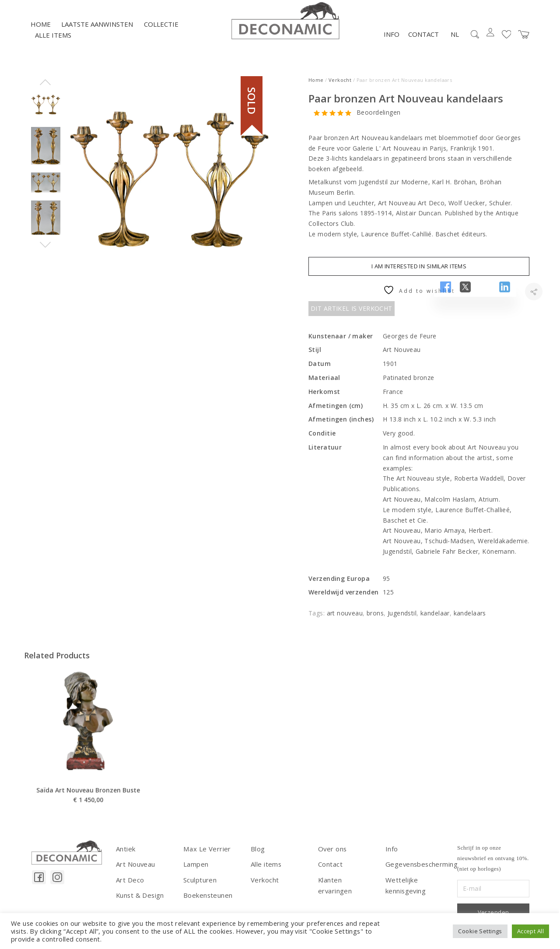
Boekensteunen (207, 900)
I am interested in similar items (419, 273)
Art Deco (129, 885)
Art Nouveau (135, 870)
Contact (423, 41)
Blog (258, 856)
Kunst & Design (139, 900)
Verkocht (340, 87)
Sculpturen (199, 885)
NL (455, 41)
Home (41, 31)
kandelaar (435, 620)
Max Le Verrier (205, 856)
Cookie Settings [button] (480, 931)
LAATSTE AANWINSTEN (97, 31)
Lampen (196, 870)
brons (375, 620)
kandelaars (470, 620)
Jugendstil (402, 620)
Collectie (161, 31)
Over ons (332, 856)
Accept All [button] (530, 931)
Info (392, 41)
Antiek (125, 856)
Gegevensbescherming (419, 870)
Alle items (53, 42)
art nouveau (345, 620)
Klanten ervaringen (346, 885)
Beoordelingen (378, 120)
